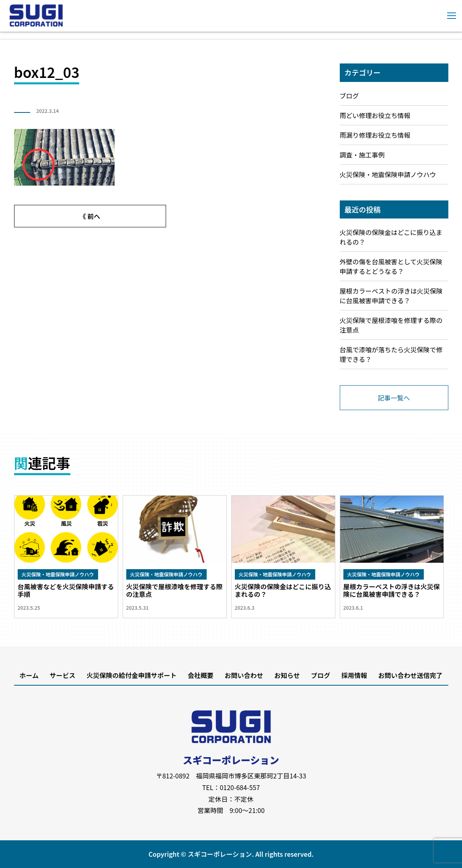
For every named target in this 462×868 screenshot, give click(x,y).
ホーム (29, 675)
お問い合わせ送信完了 (411, 675)
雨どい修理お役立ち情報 (375, 115)
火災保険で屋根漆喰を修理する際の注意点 (391, 325)
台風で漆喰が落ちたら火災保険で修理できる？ (391, 354)
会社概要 (201, 675)
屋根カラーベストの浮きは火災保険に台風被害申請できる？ (391, 296)
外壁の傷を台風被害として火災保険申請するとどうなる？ (391, 266)
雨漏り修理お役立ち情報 (375, 135)
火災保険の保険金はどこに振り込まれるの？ (391, 237)
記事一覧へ (394, 398)
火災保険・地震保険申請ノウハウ (388, 174)
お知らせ (287, 675)
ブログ (349, 96)
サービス (63, 675)
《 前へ (90, 216)
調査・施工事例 (362, 155)
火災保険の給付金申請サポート (131, 675)
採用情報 (354, 675)
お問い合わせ (244, 675)
